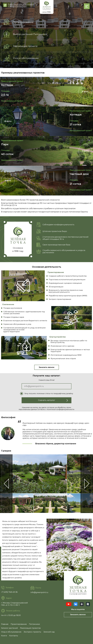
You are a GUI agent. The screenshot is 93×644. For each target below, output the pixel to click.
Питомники (34, 624)
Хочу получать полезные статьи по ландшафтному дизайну (49, 394)
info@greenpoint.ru (39, 592)
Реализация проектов (30, 628)
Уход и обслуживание (11, 632)
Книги (4, 636)
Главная (5, 624)
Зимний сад (49, 632)
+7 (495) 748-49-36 (9, 592)
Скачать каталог (53, 400)
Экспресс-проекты (32, 632)
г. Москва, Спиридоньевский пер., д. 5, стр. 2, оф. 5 (14, 604)
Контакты (14, 636)
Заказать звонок (47, 367)
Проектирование (19, 624)
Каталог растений (9, 628)
